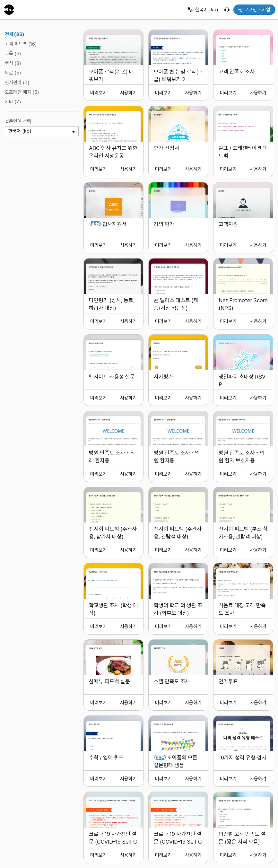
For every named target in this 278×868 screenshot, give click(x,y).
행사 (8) (13, 63)
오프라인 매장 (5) (22, 92)
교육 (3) (13, 54)
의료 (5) (13, 73)
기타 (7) (13, 102)
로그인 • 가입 (254, 10)
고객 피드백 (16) (21, 44)
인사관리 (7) (17, 83)
